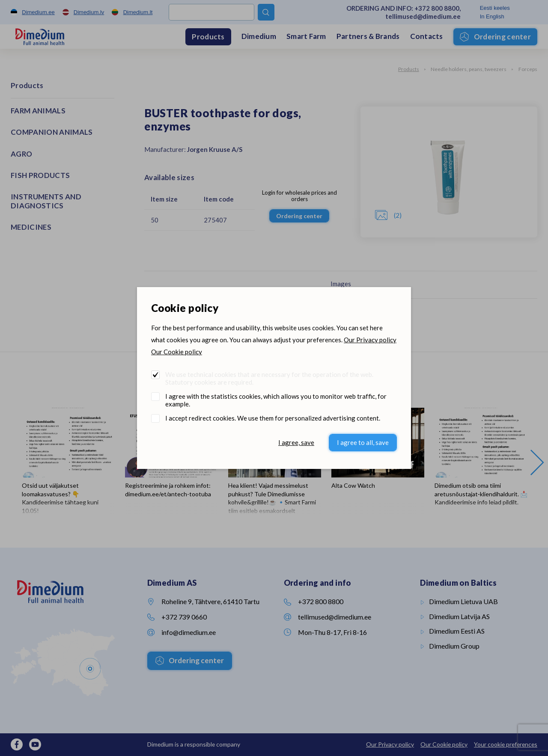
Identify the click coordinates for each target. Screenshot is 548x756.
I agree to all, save (363, 442)
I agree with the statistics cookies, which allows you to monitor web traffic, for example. (276, 400)
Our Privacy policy (370, 340)
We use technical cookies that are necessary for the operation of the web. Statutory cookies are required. (269, 378)
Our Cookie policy (177, 352)
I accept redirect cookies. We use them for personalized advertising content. (273, 418)
